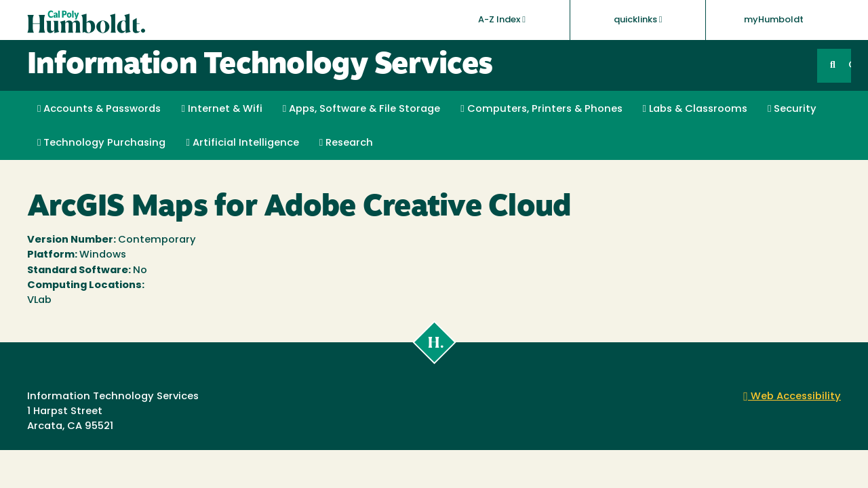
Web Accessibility (792, 397)
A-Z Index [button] (502, 20)
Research (346, 143)
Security (792, 109)
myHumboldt (774, 20)
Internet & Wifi (221, 109)
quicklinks (638, 20)
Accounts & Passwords (99, 109)
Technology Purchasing (101, 143)
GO (850, 65)
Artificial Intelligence (242, 143)
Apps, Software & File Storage (361, 109)
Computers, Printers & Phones (541, 109)
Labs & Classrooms (695, 109)
